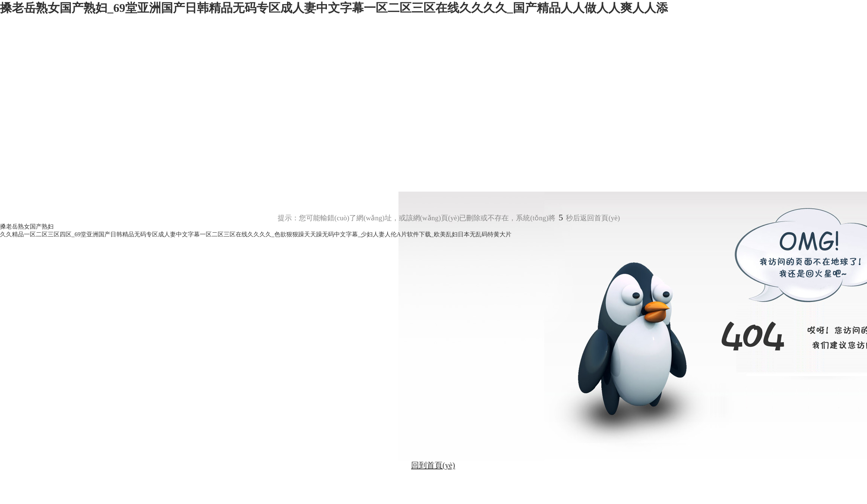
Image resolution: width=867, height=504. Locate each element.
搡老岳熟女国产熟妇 (27, 226)
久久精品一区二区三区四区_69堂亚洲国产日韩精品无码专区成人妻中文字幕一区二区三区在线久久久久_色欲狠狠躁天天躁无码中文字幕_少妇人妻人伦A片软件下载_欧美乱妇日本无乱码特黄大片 (256, 234)
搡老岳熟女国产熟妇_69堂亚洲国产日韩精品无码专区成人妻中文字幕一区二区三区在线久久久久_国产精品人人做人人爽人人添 (334, 8)
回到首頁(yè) (433, 465)
